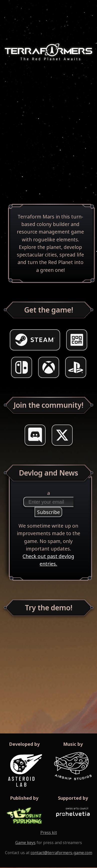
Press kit (49, 832)
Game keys (25, 843)
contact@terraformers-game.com (61, 853)
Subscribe (49, 512)
